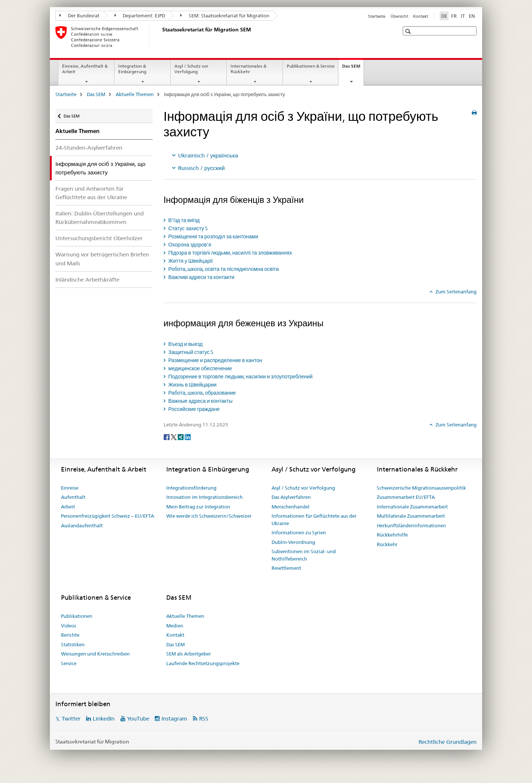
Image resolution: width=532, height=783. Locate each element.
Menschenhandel (291, 507)
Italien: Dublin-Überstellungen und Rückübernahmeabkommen (100, 218)
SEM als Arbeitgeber (189, 654)
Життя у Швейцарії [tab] (190, 261)
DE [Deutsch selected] (444, 16)
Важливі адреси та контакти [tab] (201, 277)
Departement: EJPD (140, 16)
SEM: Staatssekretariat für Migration (225, 16)
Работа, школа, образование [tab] (202, 393)
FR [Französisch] (454, 16)
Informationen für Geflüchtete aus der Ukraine (314, 520)
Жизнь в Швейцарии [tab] (192, 385)
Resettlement (286, 568)
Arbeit (68, 507)
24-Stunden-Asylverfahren (89, 148)
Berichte (70, 635)
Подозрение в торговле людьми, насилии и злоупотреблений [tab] (240, 377)
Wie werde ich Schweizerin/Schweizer (209, 516)
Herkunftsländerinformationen (411, 525)
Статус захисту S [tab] (188, 228)
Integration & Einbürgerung (132, 69)
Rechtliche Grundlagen (448, 742)
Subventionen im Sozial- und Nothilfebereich (304, 555)
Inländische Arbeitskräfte (87, 280)
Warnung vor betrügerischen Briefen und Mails (102, 259)
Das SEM (353, 68)
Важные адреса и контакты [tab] (200, 401)
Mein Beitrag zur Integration (198, 507)
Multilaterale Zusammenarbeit (411, 516)
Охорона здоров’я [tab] (189, 245)
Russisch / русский (201, 168)
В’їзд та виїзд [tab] (184, 220)
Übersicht (399, 16)
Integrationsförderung (191, 488)
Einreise (70, 488)
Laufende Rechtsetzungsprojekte (203, 663)
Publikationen (77, 616)
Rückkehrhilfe (392, 535)
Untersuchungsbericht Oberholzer (99, 238)
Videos (69, 626)
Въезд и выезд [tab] (185, 344)
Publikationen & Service (311, 66)
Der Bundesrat (79, 16)
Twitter (71, 719)
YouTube (138, 719)
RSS (204, 719)
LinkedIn (104, 719)
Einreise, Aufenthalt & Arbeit (85, 69)
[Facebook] (167, 437)
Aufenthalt (73, 497)
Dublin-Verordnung (293, 542)
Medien (175, 626)
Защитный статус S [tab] (190, 352)
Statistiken (73, 644)
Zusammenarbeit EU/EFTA (406, 497)
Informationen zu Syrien (299, 532)
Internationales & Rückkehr (248, 69)
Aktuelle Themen (135, 94)
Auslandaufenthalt (82, 525)
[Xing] (181, 437)
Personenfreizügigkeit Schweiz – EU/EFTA (108, 516)
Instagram (174, 719)
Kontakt (421, 16)
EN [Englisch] (472, 16)
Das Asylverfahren (291, 497)
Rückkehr (387, 544)
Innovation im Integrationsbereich (204, 497)
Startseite (377, 16)
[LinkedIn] (188, 437)
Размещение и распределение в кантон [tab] (215, 360)
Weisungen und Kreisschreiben (95, 654)
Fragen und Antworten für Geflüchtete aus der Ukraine (91, 193)
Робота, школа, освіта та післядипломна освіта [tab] (223, 269)
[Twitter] (174, 437)
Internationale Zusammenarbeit (412, 507)
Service (69, 663)
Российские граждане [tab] (194, 409)
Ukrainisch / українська (208, 155)
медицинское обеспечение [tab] (200, 368)
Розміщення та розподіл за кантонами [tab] (213, 236)
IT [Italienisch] (463, 16)
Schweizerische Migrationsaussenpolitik (421, 488)
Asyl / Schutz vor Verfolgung (191, 69)
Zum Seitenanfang (456, 292)
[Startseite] (161, 37)
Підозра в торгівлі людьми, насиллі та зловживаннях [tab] (230, 253)
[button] (409, 31)
